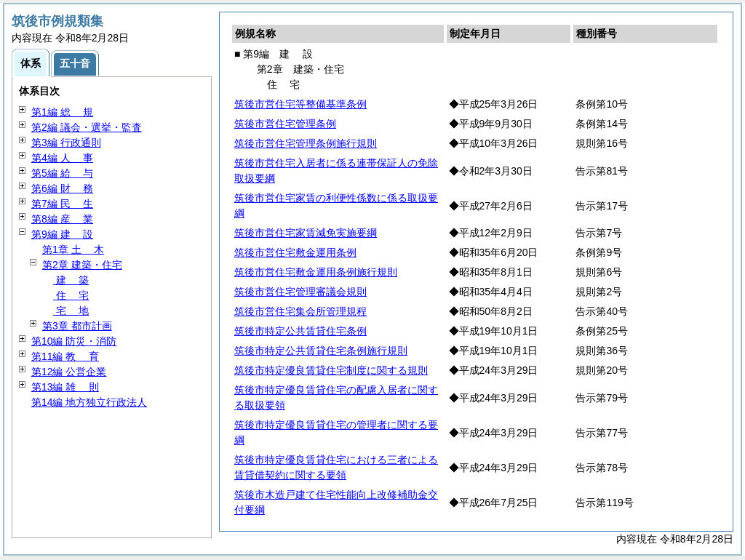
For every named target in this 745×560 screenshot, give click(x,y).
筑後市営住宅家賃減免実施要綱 (306, 233)
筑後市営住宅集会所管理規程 (300, 311)
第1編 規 (62, 112)
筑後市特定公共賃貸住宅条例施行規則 (321, 351)
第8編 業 (62, 219)
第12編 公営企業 (69, 372)
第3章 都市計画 (77, 326)
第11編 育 (65, 356)
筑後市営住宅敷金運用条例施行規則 (316, 272)
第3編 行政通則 (66, 143)
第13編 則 (65, 387)
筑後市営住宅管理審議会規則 (300, 292)
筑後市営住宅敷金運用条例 (295, 252)
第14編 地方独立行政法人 (89, 402)
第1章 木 (73, 249)
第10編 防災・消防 (74, 341)
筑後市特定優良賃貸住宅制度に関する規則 (331, 370)
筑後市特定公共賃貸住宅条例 (300, 331)
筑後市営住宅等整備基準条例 (300, 104)
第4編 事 (62, 158)
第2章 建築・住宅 (82, 265)
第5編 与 (62, 173)
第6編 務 (62, 188)
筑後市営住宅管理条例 (285, 124)
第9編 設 (62, 234)
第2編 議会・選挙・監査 (87, 127)
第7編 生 (62, 204)
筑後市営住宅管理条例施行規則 (306, 143)
